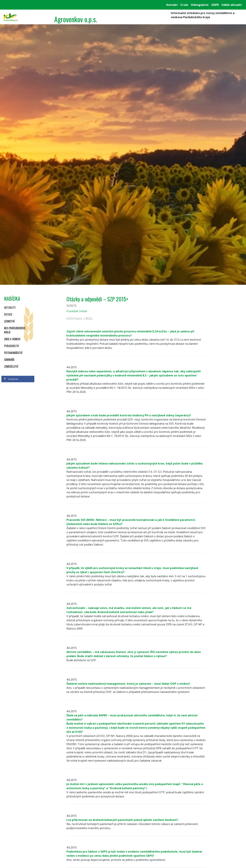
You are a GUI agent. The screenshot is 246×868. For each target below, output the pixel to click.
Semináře (9, 360)
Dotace (8, 314)
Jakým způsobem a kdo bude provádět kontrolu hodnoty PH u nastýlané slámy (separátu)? (129, 415)
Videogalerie (200, 5)
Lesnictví (9, 321)
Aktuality (10, 308)
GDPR (215, 5)
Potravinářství (13, 353)
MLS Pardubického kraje (15, 330)
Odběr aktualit (232, 5)
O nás (184, 5)
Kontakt (172, 5)
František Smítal (77, 311)
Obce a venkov (12, 339)
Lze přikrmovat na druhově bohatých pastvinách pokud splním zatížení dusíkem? (122, 820)
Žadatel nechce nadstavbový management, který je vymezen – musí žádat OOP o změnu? (128, 684)
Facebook (11, 379)
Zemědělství (11, 366)
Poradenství (12, 346)
